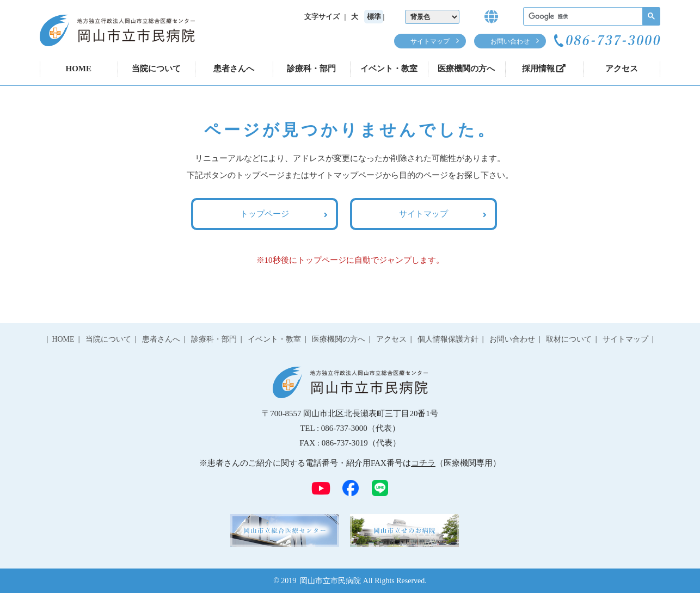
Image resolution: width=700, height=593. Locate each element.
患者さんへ (234, 69)
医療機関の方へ (466, 69)
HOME (79, 69)
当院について (156, 69)
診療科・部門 (311, 69)
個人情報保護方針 (448, 339)
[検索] (591, 17)
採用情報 (544, 69)
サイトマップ (430, 41)
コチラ (423, 463)
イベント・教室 (389, 69)
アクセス (622, 69)
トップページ (265, 214)
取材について (569, 339)
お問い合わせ (510, 41)
